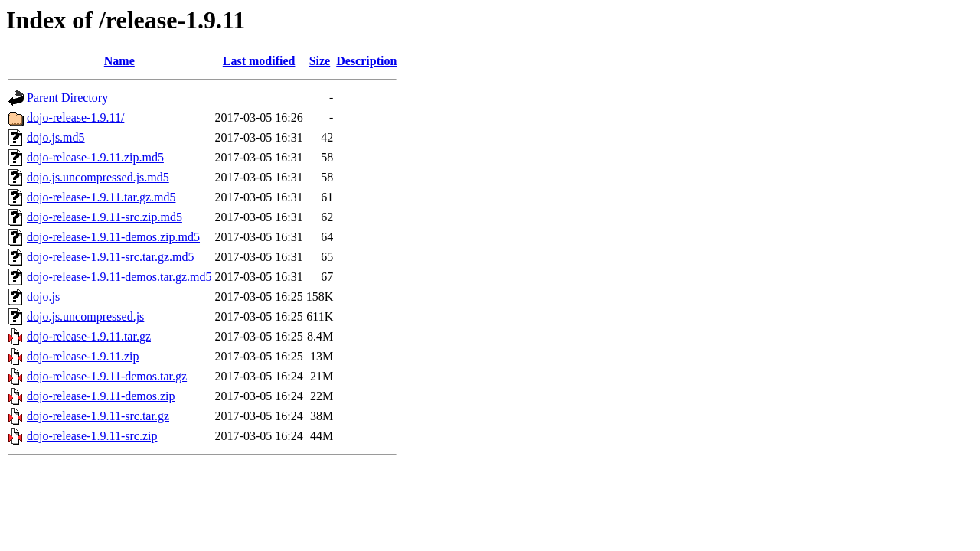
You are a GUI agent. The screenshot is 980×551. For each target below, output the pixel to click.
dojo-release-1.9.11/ (75, 117)
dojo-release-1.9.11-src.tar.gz (98, 416)
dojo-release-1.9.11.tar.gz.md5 (101, 197)
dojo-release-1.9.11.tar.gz (89, 336)
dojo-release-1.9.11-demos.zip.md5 (113, 237)
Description (366, 61)
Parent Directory (67, 98)
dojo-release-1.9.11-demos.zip (101, 396)
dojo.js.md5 (56, 137)
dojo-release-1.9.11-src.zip (92, 436)
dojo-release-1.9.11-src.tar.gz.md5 (110, 257)
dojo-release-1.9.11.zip (83, 356)
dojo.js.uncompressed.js (85, 316)
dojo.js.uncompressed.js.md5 (98, 177)
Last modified (259, 61)
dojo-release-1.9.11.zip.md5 (95, 157)
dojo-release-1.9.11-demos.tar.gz (107, 376)
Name (119, 61)
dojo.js (43, 297)
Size (320, 61)
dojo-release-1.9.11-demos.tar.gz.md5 (119, 277)
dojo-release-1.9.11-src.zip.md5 (105, 217)
